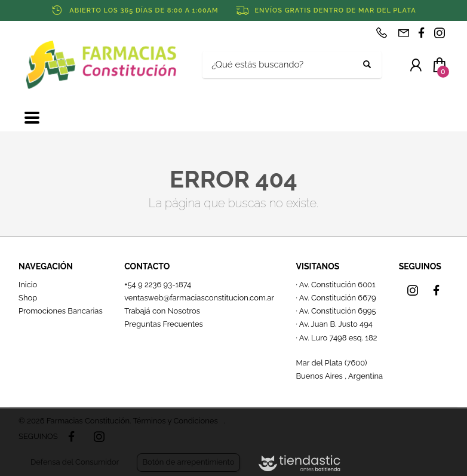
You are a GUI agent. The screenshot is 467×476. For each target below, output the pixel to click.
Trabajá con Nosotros (162, 311)
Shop (28, 298)
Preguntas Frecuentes (164, 324)
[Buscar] (283, 65)
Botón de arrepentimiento (188, 462)
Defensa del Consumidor (75, 462)
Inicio (28, 285)
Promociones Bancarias (61, 311)
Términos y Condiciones (175, 421)
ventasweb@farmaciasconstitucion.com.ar (199, 298)
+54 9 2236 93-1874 (158, 285)
